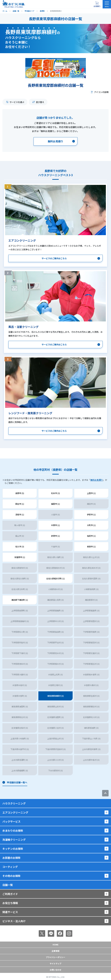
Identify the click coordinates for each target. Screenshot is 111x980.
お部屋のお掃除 (11, 858)
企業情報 (55, 951)
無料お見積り (97, 480)
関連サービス (10, 912)
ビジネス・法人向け (14, 921)
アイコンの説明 (101, 92)
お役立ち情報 (10, 903)
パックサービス (11, 821)
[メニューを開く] (107, 4)
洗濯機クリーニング (14, 840)
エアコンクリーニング (15, 812)
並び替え (40, 102)
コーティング (10, 867)
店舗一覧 (8, 885)
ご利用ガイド (10, 894)
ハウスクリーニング (14, 803)
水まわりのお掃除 (13, 831)
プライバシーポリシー (55, 957)
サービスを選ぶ (17, 102)
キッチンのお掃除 (13, 849)
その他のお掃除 (11, 876)
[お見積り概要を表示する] (97, 4)
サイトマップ (55, 963)
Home (55, 945)
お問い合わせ (55, 970)
